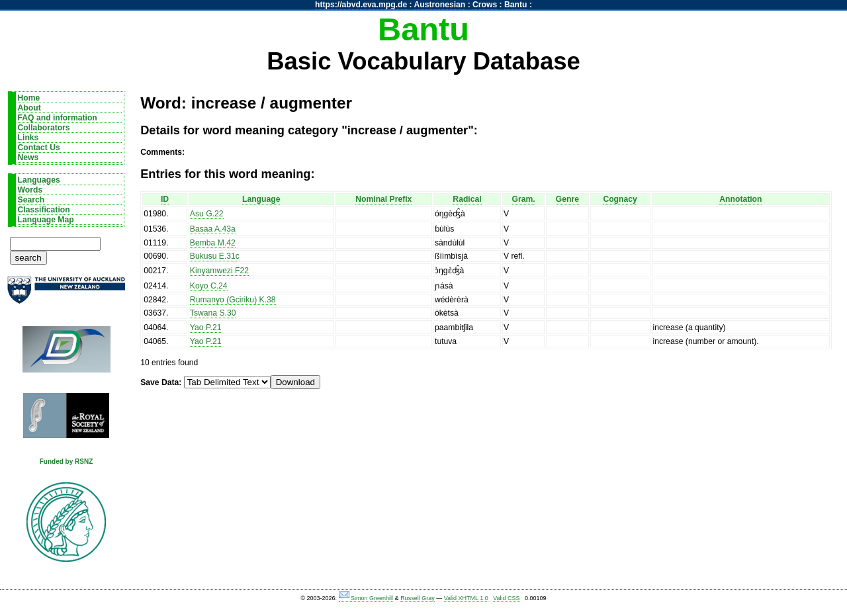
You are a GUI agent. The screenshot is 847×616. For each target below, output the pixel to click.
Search (31, 200)
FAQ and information (58, 118)
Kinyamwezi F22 (219, 271)
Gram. (524, 199)
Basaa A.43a (213, 229)
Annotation (740, 199)
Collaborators (44, 128)
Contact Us (39, 148)
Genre (567, 199)
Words (30, 190)
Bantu (515, 5)
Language (261, 199)
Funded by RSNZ (67, 462)
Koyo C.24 (209, 286)
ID (165, 199)
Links (28, 138)
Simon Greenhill (372, 598)
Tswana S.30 (213, 313)
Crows (485, 5)
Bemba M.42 (213, 243)
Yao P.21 (206, 328)
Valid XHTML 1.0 (466, 598)
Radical (467, 199)
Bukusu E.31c (215, 256)
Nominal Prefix (383, 199)
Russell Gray (418, 598)
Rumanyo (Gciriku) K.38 (233, 300)
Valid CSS (506, 598)
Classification (44, 210)
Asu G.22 (207, 214)
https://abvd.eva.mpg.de (361, 5)
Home (29, 98)
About (29, 108)
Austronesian (440, 5)
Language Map (46, 220)
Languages (39, 180)
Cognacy (620, 199)
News (28, 157)
